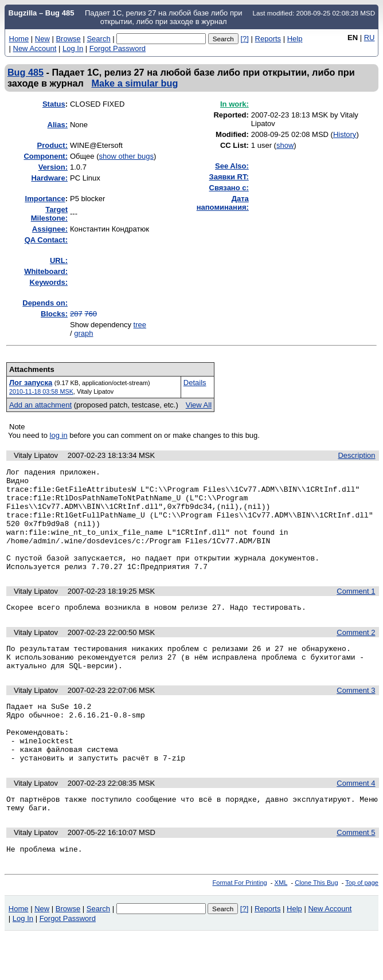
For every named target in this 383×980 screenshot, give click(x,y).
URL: (59, 260)
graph (83, 333)
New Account (35, 48)
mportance (45, 199)
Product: (52, 145)
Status (54, 104)
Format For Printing (240, 927)
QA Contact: (46, 240)
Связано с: (229, 188)
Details (195, 383)
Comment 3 (356, 718)
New (42, 39)
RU (370, 38)
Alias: (58, 125)
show (285, 145)
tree (140, 325)
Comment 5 (356, 875)
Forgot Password (118, 48)
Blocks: (54, 314)
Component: (46, 156)
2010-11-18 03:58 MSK (41, 391)
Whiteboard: (46, 271)
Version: (53, 167)
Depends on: (45, 303)
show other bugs (126, 156)
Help (295, 39)
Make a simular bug (135, 83)
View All (199, 405)
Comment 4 (356, 823)
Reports (268, 39)
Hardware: (49, 178)
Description (356, 455)
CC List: (235, 145)
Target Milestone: (49, 214)
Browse (68, 39)
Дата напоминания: (223, 203)
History (345, 134)
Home (19, 39)
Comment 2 (356, 655)
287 (76, 314)
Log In (73, 48)
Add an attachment (40, 405)
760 (91, 314)
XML (281, 927)
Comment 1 (356, 612)
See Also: (232, 166)
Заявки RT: (229, 177)
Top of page (362, 927)
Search (98, 39)
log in (59, 435)
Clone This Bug (316, 927)
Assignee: (50, 229)
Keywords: (49, 282)
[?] (244, 39)
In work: (235, 104)
